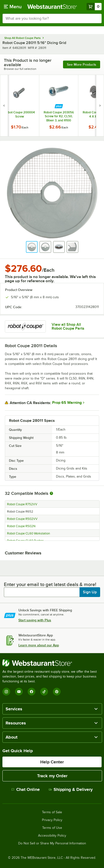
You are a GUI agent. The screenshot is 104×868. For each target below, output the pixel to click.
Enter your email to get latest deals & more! (50, 584)
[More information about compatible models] (51, 494)
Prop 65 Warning (67, 403)
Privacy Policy (52, 820)
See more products (82, 64)
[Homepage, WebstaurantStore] (52, 7)
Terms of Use (52, 828)
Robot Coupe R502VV (22, 519)
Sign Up (90, 592)
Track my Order (52, 776)
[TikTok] (44, 692)
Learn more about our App (39, 645)
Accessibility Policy (52, 836)
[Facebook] (32, 692)
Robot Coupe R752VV (22, 504)
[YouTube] (19, 692)
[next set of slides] (100, 106)
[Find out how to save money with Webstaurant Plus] (59, 106)
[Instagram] (6, 692)
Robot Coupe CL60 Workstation (28, 533)
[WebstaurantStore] (52, 663)
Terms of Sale (52, 812)
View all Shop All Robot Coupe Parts (68, 326)
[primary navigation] (13, 7)
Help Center (52, 762)
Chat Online (26, 789)
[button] (32, 247)
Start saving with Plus (35, 620)
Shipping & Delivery (71, 789)
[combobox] (52, 18)
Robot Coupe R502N (21, 526)
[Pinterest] (57, 692)
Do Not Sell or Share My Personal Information (52, 843)
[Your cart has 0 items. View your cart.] (94, 7)
